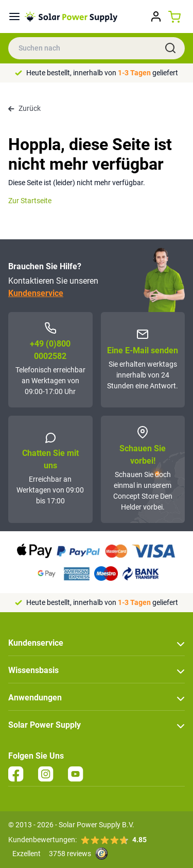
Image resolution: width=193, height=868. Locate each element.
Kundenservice (36, 293)
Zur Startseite (30, 201)
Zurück (24, 108)
